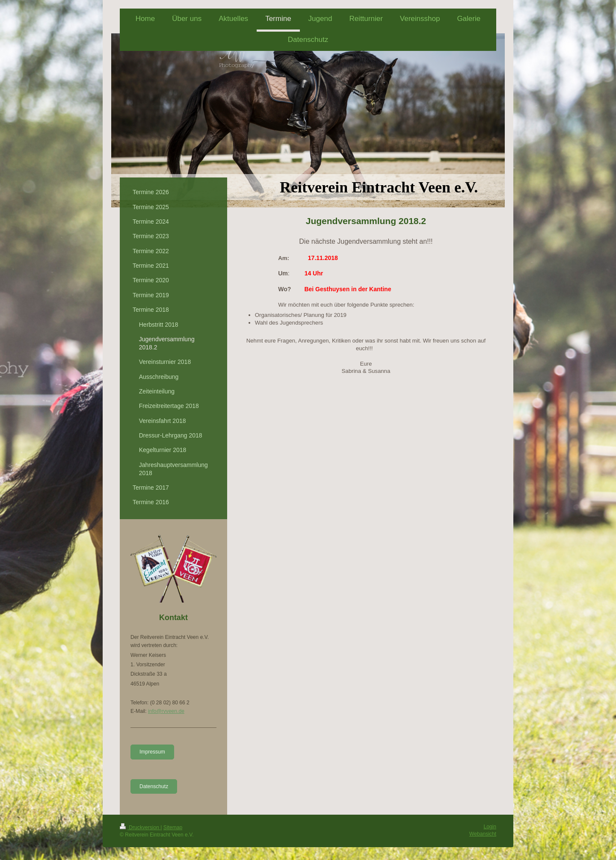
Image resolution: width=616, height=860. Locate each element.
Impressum (152, 752)
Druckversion (140, 827)
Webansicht (483, 834)
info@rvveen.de (166, 711)
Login (490, 827)
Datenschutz (154, 786)
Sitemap (173, 827)
